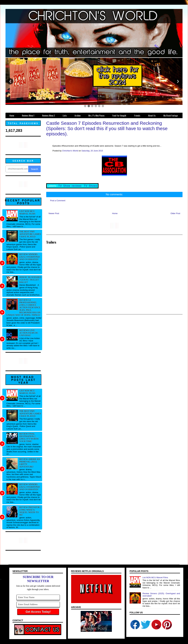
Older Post (175, 213)
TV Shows (91, 186)
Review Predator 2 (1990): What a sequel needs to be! (30, 511)
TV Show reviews (70, 186)
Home (115, 213)
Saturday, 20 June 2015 (92, 151)
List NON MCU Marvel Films (27, 212)
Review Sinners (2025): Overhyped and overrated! (30, 257)
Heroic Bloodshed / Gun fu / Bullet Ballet (30, 280)
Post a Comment (58, 201)
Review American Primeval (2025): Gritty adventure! (30, 463)
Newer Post (54, 213)
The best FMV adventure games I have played (30, 234)
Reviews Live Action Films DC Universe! (29, 333)
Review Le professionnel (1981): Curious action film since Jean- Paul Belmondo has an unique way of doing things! (23, 307)
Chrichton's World (70, 151)
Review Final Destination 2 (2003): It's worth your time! (29, 438)
